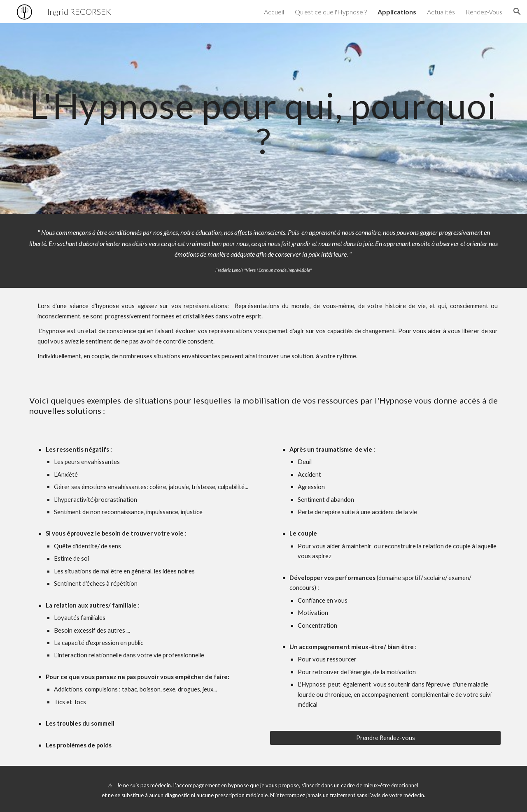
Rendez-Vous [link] (484, 12)
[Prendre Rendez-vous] (385, 738)
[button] (517, 12)
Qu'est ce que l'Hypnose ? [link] (331, 12)
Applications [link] (397, 12)
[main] (263, 119)
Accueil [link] (274, 12)
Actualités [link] (441, 12)
